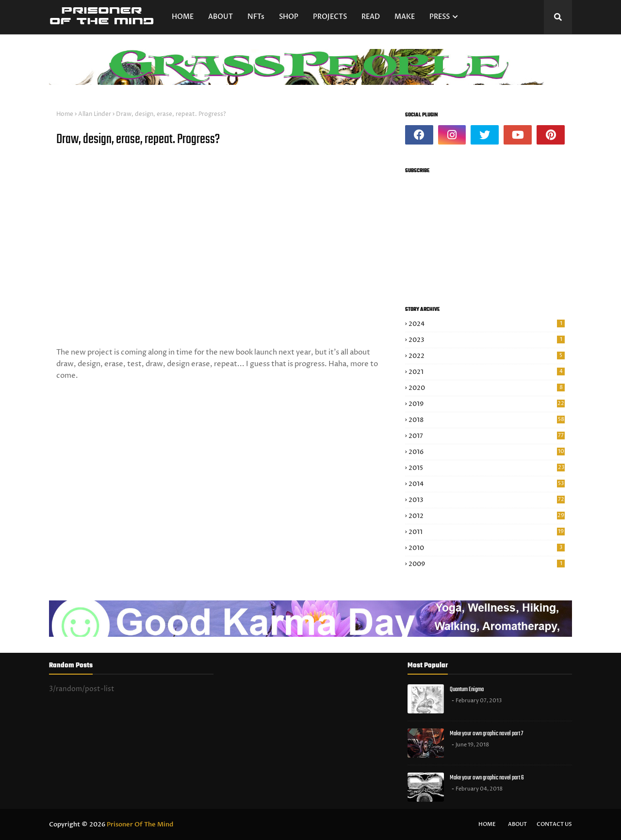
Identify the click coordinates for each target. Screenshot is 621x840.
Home (65, 114)
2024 (487, 324)
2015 (487, 468)
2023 (487, 340)
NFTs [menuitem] (256, 17)
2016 (487, 452)
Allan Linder (95, 114)
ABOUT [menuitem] (221, 17)
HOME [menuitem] (183, 17)
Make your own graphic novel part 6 (487, 778)
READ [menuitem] (371, 17)
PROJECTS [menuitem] (330, 17)
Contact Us (554, 824)
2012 (487, 516)
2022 (487, 356)
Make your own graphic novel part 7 (486, 734)
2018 (487, 420)
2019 (487, 404)
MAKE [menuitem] (405, 17)
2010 (487, 548)
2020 (487, 388)
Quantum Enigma (467, 689)
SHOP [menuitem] (289, 17)
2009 (487, 564)
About (517, 824)
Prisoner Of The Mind (140, 824)
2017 (487, 436)
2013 (487, 500)
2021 (487, 372)
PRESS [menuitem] (440, 17)
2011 (487, 532)
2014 (487, 484)
